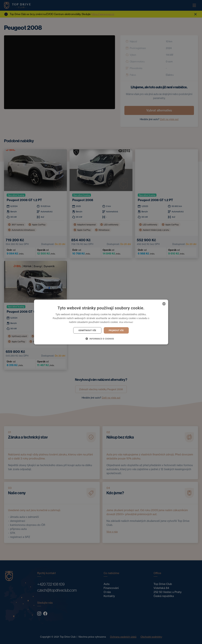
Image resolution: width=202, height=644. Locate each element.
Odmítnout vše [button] (87, 330)
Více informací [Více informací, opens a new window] (126, 322)
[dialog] (101, 322)
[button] (101, 339)
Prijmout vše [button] (116, 330)
